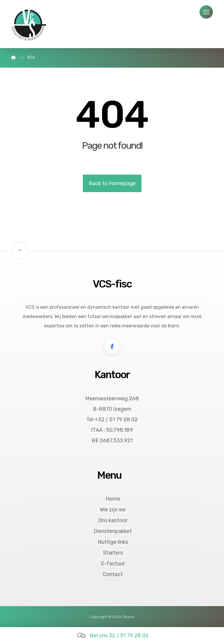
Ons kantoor (113, 520)
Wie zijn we (113, 510)
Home (113, 499)
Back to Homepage (112, 183)
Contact (113, 574)
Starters (113, 553)
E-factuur (113, 564)
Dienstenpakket (113, 531)
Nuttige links (113, 542)
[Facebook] (112, 347)
